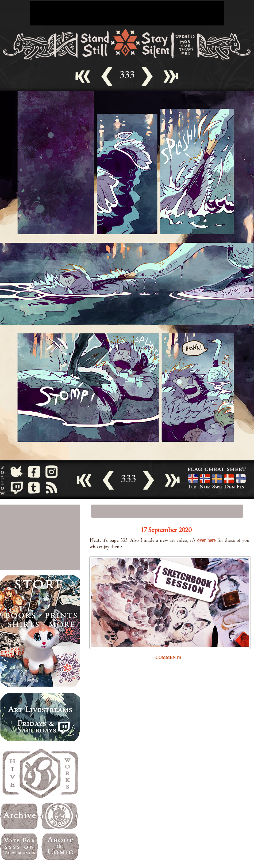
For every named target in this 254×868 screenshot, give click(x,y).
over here (206, 540)
